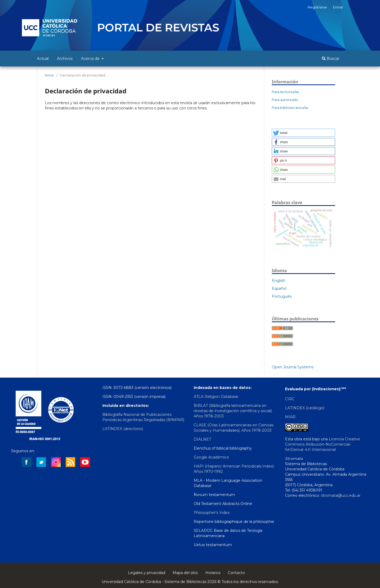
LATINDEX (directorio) (123, 429)
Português (282, 296)
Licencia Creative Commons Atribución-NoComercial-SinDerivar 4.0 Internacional (323, 444)
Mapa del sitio (185, 573)
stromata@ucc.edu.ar (341, 495)
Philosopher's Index (212, 513)
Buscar (331, 59)
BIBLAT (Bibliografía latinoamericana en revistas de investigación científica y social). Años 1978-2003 (233, 411)
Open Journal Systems (293, 367)
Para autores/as (285, 100)
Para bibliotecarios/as (290, 108)
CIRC (290, 399)
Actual (43, 59)
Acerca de (91, 59)
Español (279, 288)
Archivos (65, 59)
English (279, 281)
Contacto (236, 573)
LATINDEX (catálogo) (305, 408)
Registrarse (317, 7)
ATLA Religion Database (216, 397)
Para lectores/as (285, 92)
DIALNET (202, 439)
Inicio (49, 75)
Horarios (213, 573)
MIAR (290, 417)
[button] (303, 133)
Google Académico (211, 457)
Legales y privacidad (147, 573)
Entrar (338, 7)
